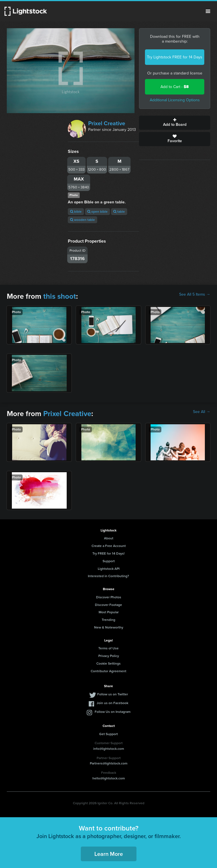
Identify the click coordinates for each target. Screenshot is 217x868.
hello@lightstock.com (109, 778)
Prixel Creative (107, 123)
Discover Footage (108, 605)
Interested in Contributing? (108, 576)
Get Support (108, 734)
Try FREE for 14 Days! (108, 553)
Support (109, 561)
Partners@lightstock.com (109, 763)
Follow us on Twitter (113, 694)
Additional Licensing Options (175, 100)
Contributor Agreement (108, 671)
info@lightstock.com (109, 749)
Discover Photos (109, 597)
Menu (208, 11)
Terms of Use (108, 648)
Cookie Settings (108, 663)
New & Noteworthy (109, 627)
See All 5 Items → (195, 295)
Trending (108, 620)
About (109, 538)
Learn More (109, 854)
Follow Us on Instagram (113, 712)
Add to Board (175, 123)
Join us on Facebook (112, 703)
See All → (202, 412)
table (119, 212)
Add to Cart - (175, 87)
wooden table (83, 220)
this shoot (60, 296)
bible (76, 212)
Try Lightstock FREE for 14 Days (175, 57)
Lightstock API (109, 569)
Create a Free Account (109, 546)
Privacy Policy (109, 656)
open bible (97, 212)
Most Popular (109, 612)
